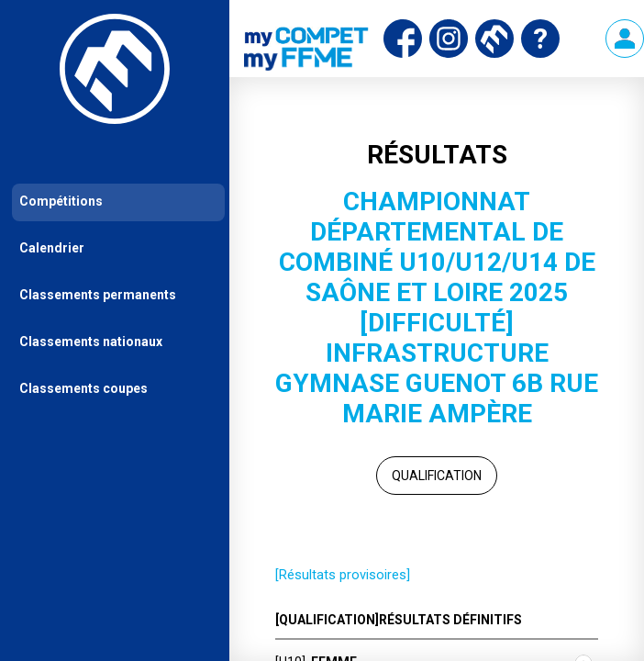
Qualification (437, 476)
